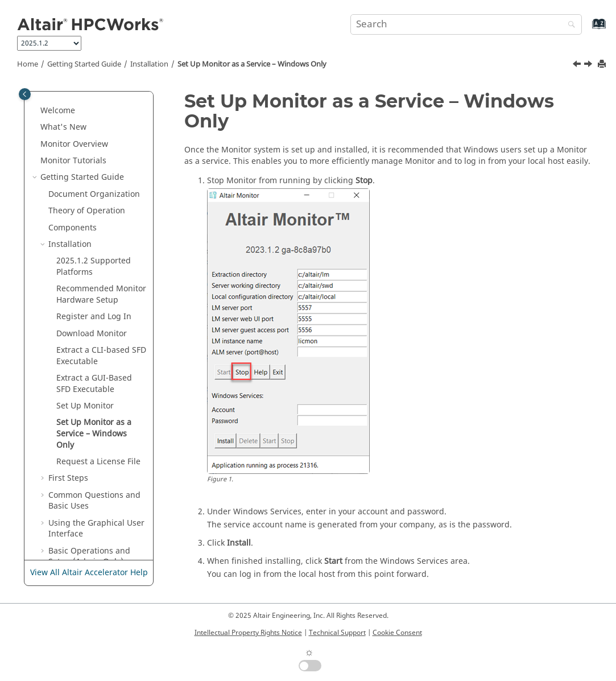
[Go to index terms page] (587, 29)
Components (73, 143)
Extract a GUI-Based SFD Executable (94, 299)
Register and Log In (94, 232)
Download (92, 249)
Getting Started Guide (84, 64)
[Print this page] (603, 65)
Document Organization (94, 110)
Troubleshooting (80, 494)
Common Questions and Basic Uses (94, 416)
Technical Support (337, 633)
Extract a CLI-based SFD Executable (101, 271)
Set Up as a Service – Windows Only (252, 64)
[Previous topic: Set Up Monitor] (578, 65)
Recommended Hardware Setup (101, 210)
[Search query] (466, 24)
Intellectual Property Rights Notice (248, 633)
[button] (36, 93)
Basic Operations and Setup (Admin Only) (89, 472)
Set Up (85, 321)
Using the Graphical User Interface (96, 444)
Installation (149, 64)
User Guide (89, 511)
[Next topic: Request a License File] (589, 65)
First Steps (68, 393)
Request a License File (98, 377)
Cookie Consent (397, 633)
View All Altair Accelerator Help (89, 573)
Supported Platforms (94, 182)
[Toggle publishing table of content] (25, 94)
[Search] (569, 25)
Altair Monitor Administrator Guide (79, 533)
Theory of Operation (87, 126)
